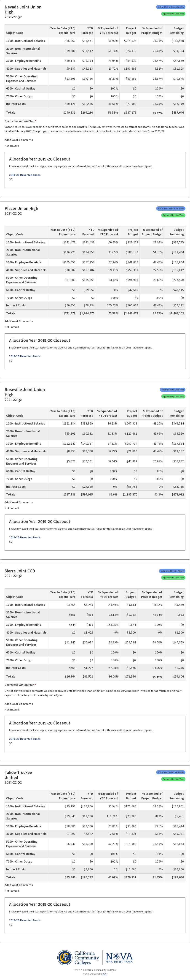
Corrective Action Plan (19, 121)
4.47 (105, 974)
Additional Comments (19, 140)
